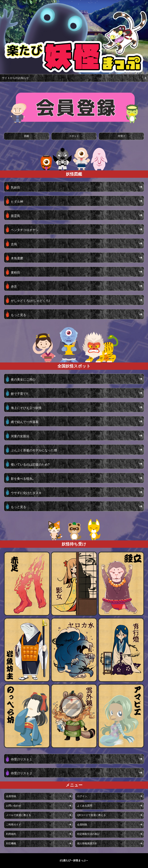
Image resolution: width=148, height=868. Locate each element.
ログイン (110, 796)
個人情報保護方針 (110, 843)
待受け (122, 136)
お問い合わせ (38, 806)
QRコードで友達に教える (110, 815)
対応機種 (38, 843)
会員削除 (110, 825)
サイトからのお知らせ (74, 78)
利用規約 (38, 834)
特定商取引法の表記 (110, 834)
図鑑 (27, 136)
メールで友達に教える (38, 815)
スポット (74, 136)
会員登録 (38, 796)
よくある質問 (110, 806)
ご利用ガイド (38, 825)
